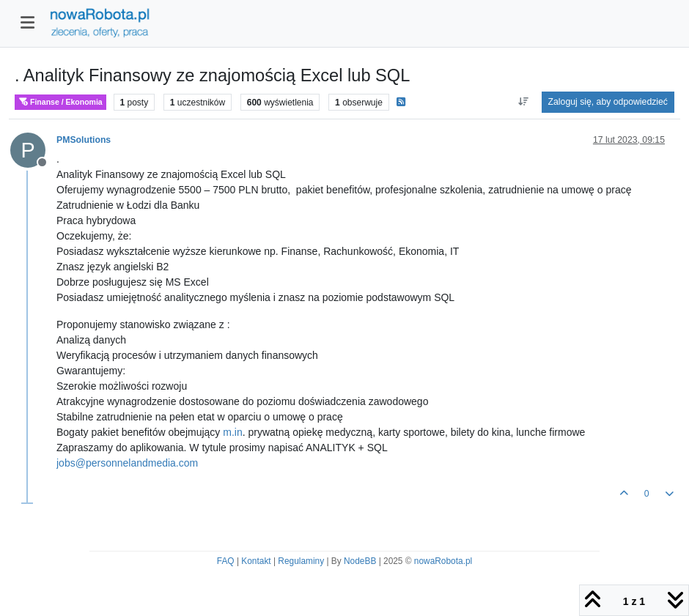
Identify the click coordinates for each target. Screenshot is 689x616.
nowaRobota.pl (443, 561)
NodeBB (360, 561)
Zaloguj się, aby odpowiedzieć (608, 102)
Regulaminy (301, 561)
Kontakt (256, 561)
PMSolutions (84, 140)
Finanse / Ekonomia (60, 102)
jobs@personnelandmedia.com (127, 463)
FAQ (226, 561)
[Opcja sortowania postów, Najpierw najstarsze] (523, 102)
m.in (232, 432)
